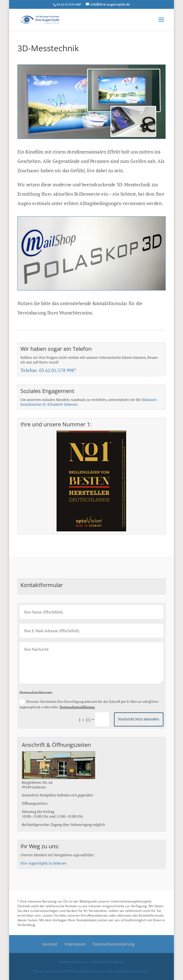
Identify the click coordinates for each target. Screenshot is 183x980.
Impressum (75, 944)
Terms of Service (131, 971)
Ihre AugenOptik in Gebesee (43, 863)
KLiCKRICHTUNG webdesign (107, 962)
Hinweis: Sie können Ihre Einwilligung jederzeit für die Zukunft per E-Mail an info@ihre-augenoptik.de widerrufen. (89, 704)
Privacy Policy (107, 971)
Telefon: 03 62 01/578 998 (47, 370)
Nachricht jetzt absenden (139, 719)
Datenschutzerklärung (77, 707)
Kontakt (50, 944)
